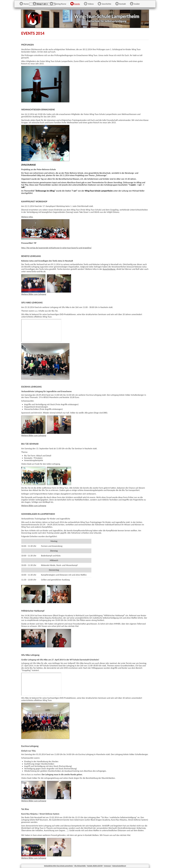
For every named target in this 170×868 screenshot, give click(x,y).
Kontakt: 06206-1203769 (95, 866)
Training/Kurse (60, 4)
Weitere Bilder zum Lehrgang (34, 294)
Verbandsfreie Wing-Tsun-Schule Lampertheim (58, 866)
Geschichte (106, 4)
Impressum (107, 866)
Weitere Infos (27, 217)
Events (77, 4)
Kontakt (123, 4)
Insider (137, 4)
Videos (91, 4)
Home (26, 4)
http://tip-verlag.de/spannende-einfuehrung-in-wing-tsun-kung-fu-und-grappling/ (56, 248)
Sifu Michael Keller (80, 866)
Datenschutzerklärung (119, 866)
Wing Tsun (41, 4)
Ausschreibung (109, 269)
